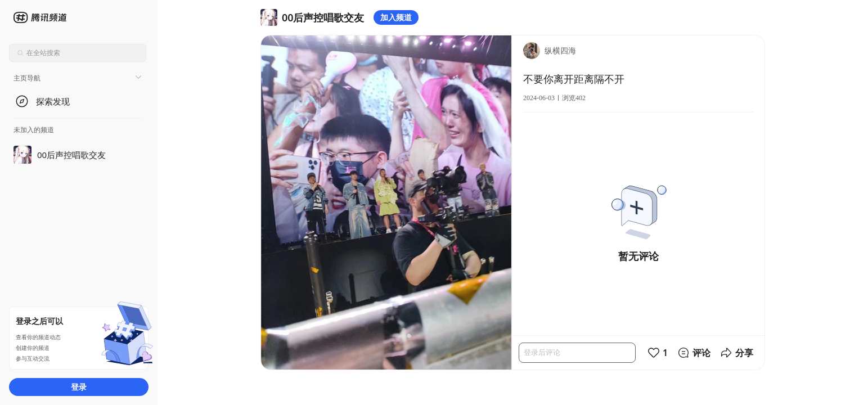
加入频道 (396, 17)
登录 (79, 387)
